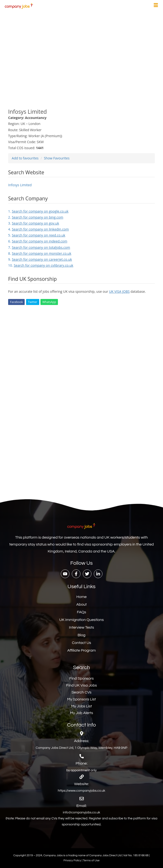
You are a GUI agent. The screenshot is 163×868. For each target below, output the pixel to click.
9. (40, 259)
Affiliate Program (81, 650)
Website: (81, 784)
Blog (81, 635)
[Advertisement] (81, 57)
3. (34, 223)
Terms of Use (91, 860)
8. (40, 253)
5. (37, 235)
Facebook (16, 302)
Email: (81, 806)
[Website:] (82, 777)
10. (41, 265)
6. (38, 241)
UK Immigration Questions (81, 620)
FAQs (81, 612)
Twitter (33, 302)
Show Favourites (57, 158)
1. (38, 211)
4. (38, 229)
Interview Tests (81, 627)
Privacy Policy (73, 860)
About (81, 604)
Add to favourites (25, 158)
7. (39, 247)
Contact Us (82, 643)
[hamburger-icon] (156, 6)
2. (36, 217)
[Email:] (82, 799)
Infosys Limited (20, 185)
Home (81, 597)
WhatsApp (49, 302)
